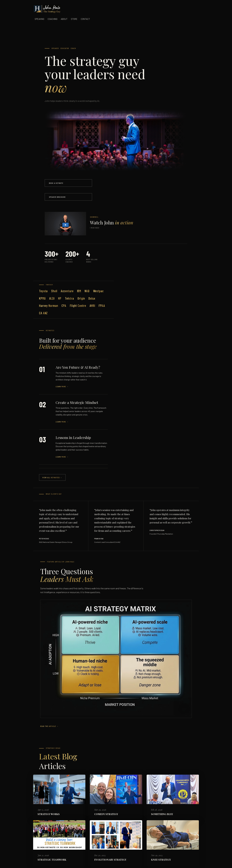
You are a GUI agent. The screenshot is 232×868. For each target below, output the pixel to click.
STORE (74, 19)
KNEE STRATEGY (161, 860)
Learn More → (62, 386)
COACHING (53, 19)
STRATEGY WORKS (49, 814)
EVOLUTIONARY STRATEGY (110, 860)
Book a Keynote (56, 183)
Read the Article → (49, 726)
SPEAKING (39, 19)
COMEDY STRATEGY (106, 814)
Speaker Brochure (57, 197)
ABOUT (64, 19)
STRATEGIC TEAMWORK (52, 860)
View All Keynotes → (52, 477)
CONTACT (85, 19)
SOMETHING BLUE (162, 814)
